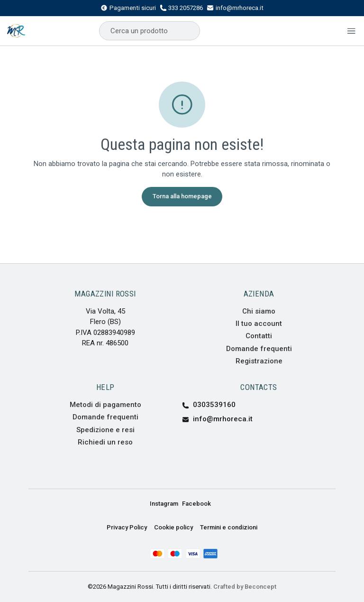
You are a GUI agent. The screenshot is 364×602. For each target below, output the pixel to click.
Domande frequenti (259, 349)
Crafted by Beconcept (245, 587)
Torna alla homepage (182, 196)
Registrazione (259, 361)
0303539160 (209, 405)
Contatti (259, 336)
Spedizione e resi (105, 430)
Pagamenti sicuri (128, 8)
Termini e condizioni (229, 527)
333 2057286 (182, 8)
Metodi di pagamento (105, 405)
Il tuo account (259, 324)
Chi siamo (259, 311)
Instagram (164, 504)
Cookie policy (173, 527)
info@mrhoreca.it (235, 8)
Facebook (196, 504)
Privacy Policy (127, 527)
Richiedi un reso (105, 442)
